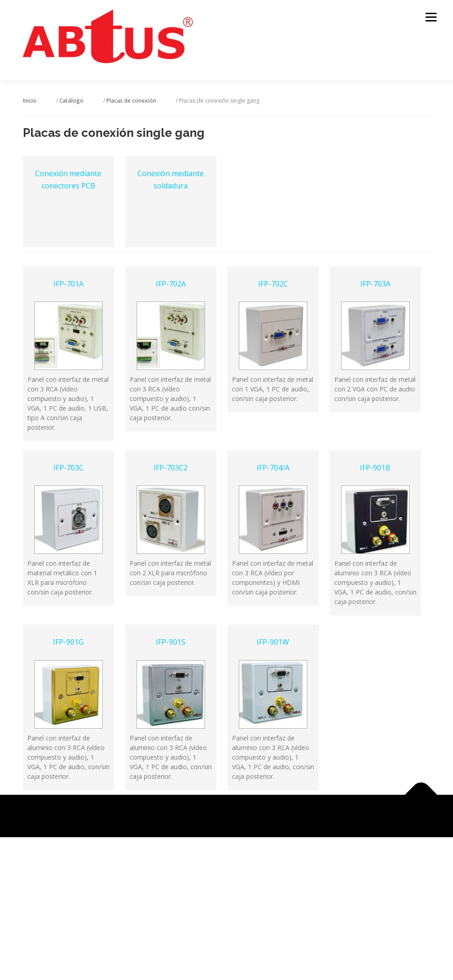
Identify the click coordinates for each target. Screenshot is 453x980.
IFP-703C (68, 467)
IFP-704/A (273, 467)
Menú (431, 17)
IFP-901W (273, 641)
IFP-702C (273, 283)
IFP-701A (68, 283)
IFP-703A (375, 283)
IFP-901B (375, 467)
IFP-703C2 (171, 467)
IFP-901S (171, 641)
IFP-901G (68, 641)
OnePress (238, 815)
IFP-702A (171, 283)
